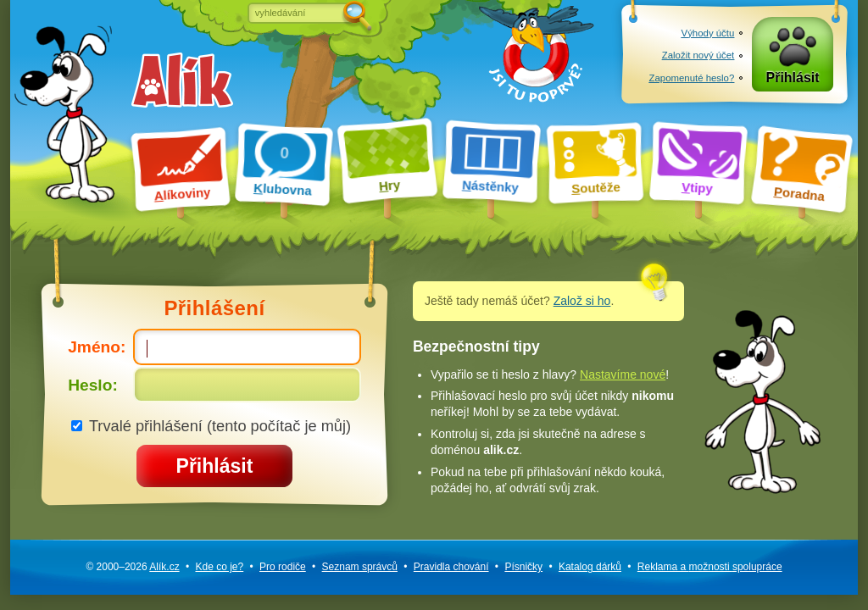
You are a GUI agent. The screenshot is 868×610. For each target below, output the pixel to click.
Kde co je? (219, 567)
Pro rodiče (283, 567)
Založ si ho (582, 301)
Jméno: (214, 347)
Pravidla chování (451, 567)
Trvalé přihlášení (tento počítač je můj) (211, 426)
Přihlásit (793, 78)
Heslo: (214, 385)
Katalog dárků (590, 567)
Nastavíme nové (623, 374)
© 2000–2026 (132, 567)
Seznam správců (360, 567)
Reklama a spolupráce (710, 567)
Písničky (523, 567)
